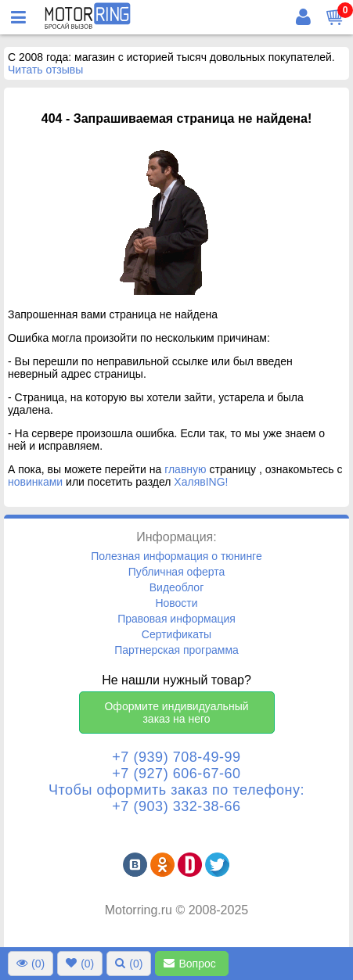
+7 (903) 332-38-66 (176, 806)
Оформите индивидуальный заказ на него (176, 713)
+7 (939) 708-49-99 (176, 757)
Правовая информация (176, 619)
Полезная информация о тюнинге (176, 556)
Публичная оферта (177, 572)
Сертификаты (176, 634)
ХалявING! (201, 482)
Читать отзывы (45, 70)
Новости (176, 603)
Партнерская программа (176, 650)
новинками (35, 482)
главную (185, 469)
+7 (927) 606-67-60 (176, 774)
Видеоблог (177, 587)
